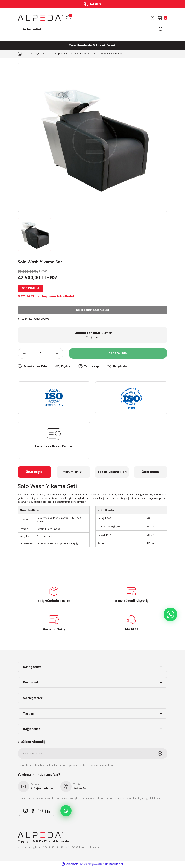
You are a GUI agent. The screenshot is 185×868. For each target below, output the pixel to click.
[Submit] (162, 754)
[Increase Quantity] (60, 354)
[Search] (93, 29)
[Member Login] (153, 18)
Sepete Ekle (118, 354)
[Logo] (41, 18)
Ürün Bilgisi (34, 473)
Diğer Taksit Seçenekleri (92, 310)
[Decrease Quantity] (22, 354)
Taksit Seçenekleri (112, 473)
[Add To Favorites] (33, 367)
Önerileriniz (151, 473)
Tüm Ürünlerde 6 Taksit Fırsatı (92, 45)
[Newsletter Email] (93, 754)
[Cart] (162, 18)
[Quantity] (41, 354)
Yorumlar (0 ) (73, 473)
